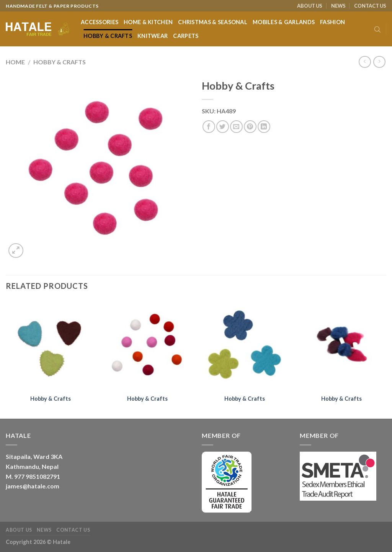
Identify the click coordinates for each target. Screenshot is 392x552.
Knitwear (153, 36)
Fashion (332, 22)
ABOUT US (310, 6)
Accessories (100, 22)
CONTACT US (370, 6)
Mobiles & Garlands (284, 22)
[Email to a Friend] (236, 127)
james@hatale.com (33, 486)
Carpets (186, 36)
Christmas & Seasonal (213, 22)
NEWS (338, 6)
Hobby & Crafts (108, 36)
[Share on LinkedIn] (264, 127)
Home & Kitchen (148, 22)
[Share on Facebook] (209, 127)
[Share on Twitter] (223, 127)
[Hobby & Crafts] (51, 345)
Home (15, 62)
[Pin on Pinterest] (250, 127)
